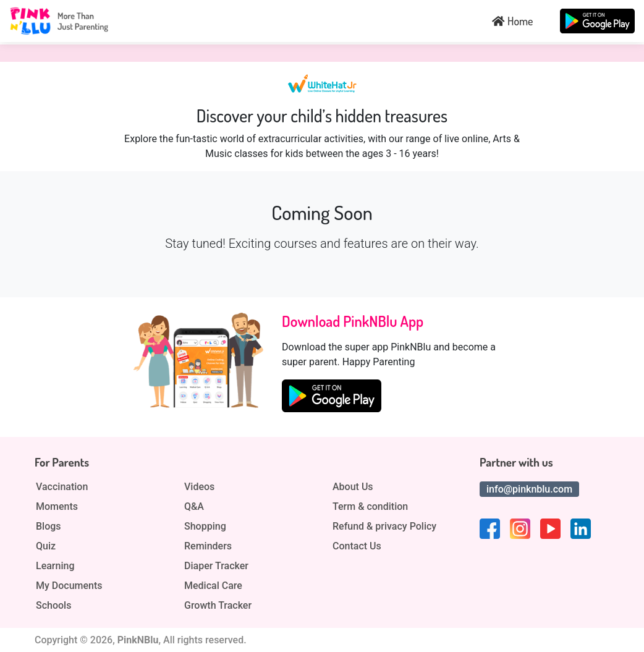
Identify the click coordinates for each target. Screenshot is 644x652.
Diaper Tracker (216, 566)
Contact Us (357, 546)
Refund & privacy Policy (384, 527)
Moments (57, 507)
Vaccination (62, 487)
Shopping (205, 527)
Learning (55, 566)
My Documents (69, 586)
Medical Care (213, 586)
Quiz (46, 546)
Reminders (208, 546)
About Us (353, 487)
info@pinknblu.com (529, 489)
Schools (53, 606)
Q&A (194, 507)
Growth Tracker (218, 606)
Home (512, 21)
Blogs (49, 527)
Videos (199, 487)
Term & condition (370, 507)
